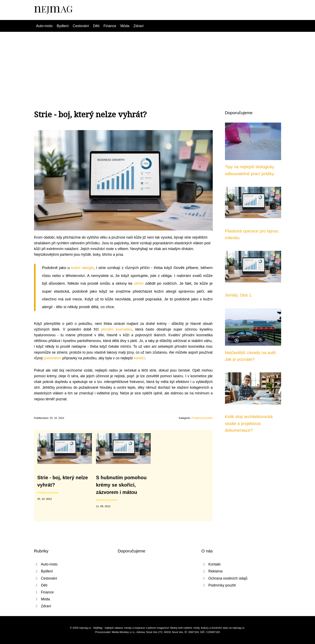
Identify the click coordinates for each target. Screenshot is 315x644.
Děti (96, 26)
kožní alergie (82, 268)
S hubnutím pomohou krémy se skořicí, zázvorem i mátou (121, 485)
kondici (139, 358)
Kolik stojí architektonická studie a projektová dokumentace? (249, 423)
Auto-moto (44, 26)
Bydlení (63, 26)
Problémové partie (202, 418)
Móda (125, 26)
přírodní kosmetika (116, 329)
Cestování (81, 26)
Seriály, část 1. (239, 295)
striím (139, 283)
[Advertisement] (158, 62)
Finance (110, 26)
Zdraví (138, 26)
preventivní (52, 358)
